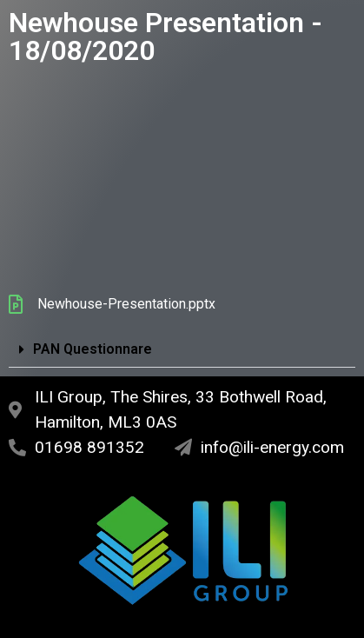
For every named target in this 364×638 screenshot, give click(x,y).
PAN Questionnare (93, 349)
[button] (182, 350)
